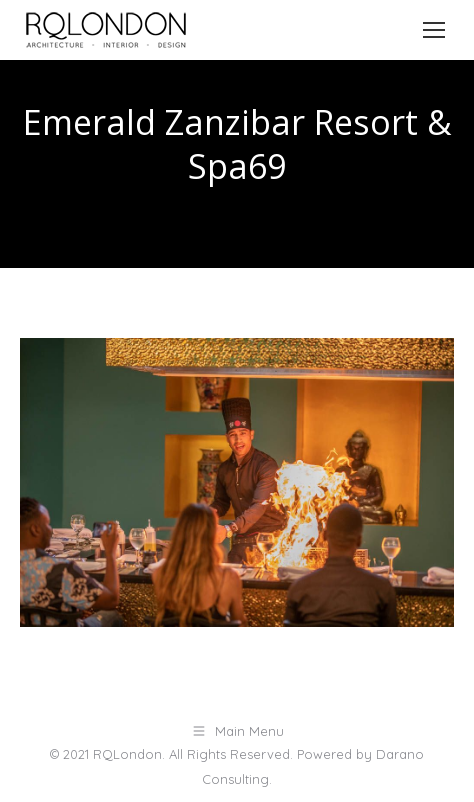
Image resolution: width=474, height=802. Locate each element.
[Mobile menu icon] (434, 30)
